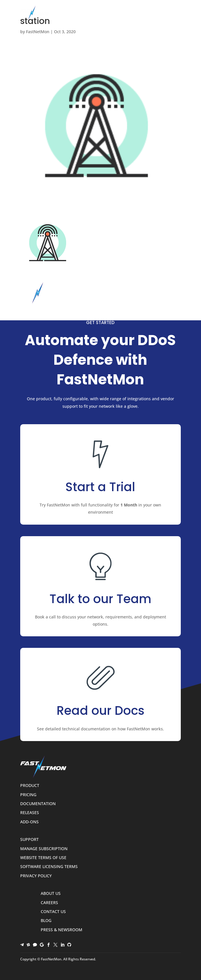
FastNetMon (38, 32)
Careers (49, 903)
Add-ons (29, 822)
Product (30, 786)
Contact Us (53, 912)
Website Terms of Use (43, 858)
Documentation (38, 804)
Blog (46, 921)
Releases (30, 813)
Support (29, 840)
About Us (51, 894)
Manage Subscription (44, 849)
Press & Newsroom (62, 930)
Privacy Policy (36, 876)
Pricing (28, 795)
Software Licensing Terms (49, 867)
